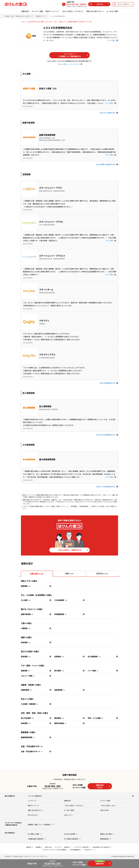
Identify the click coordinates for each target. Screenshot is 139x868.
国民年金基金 (61, 723)
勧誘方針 (68, 847)
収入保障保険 (94, 656)
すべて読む (113, 40)
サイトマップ (58, 847)
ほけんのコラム (33, 815)
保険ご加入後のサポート (95, 11)
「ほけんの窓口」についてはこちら (69, 64)
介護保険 (26, 628)
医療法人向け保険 (107, 834)
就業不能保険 (27, 614)
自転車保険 (60, 690)
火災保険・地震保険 (30, 704)
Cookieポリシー (90, 850)
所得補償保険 (61, 614)
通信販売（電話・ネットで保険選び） (41, 824)
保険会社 (102, 573)
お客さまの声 (104, 810)
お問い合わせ (48, 847)
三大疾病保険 (61, 600)
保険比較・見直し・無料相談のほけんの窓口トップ (19, 16)
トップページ (32, 801)
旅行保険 (59, 671)
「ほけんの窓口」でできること (72, 11)
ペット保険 (93, 671)
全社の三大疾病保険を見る (107, 487)
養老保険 (59, 718)
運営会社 (30, 847)
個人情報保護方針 (76, 850)
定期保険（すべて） (41, 16)
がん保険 (26, 600)
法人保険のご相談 (35, 834)
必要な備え (37, 574)
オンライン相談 (37, 11)
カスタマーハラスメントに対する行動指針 (55, 850)
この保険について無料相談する (73, 55)
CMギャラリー (68, 815)
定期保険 (59, 656)
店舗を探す (25, 11)
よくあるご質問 (112, 11)
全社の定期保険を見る (109, 383)
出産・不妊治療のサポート (32, 751)
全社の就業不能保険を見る (107, 164)
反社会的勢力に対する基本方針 (102, 847)
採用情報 (39, 847)
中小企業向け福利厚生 (72, 839)
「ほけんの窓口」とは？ (108, 805)
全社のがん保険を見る (109, 113)
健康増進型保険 (28, 737)
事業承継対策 (106, 839)
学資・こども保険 (96, 718)
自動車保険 (27, 690)
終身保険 (26, 642)
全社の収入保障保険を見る (107, 435)
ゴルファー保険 (28, 676)
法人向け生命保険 (71, 834)
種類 (69, 573)
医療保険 (26, 586)
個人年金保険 (28, 718)
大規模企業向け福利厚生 (37, 839)
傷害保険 (26, 671)
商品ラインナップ (52, 11)
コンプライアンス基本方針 (82, 847)
